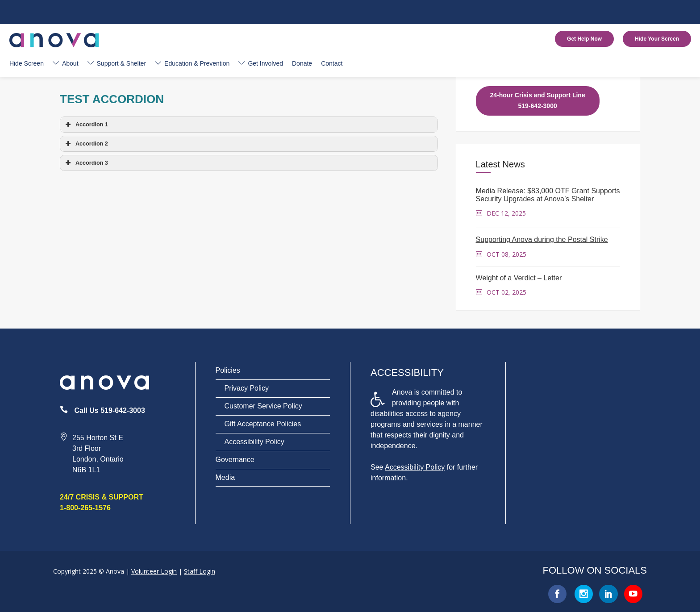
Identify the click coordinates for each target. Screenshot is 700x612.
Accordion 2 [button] (86, 144)
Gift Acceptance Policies (263, 424)
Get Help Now (584, 39)
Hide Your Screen (657, 39)
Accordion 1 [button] (86, 125)
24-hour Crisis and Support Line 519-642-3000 (538, 100)
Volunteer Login (154, 571)
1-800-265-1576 (85, 508)
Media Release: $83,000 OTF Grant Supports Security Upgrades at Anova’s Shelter (548, 195)
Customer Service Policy (263, 406)
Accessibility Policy (254, 442)
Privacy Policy (247, 388)
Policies (228, 370)
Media (225, 477)
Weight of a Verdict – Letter (519, 278)
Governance (235, 460)
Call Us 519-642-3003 (109, 410)
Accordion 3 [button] (86, 163)
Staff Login (200, 571)
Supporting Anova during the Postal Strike (542, 239)
